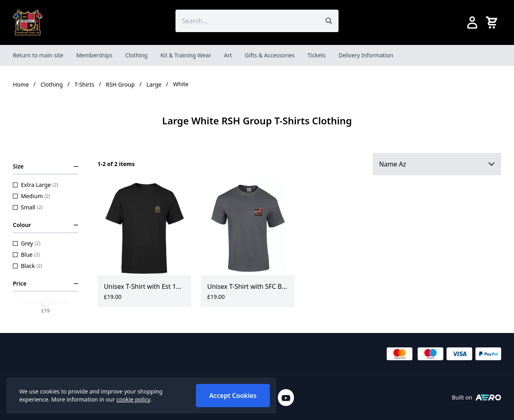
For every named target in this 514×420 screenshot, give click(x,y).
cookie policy (133, 399)
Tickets (317, 55)
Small (28, 207)
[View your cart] (493, 22)
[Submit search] (329, 21)
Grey (27, 243)
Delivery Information (366, 55)
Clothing (137, 55)
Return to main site (38, 55)
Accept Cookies (233, 396)
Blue (26, 255)
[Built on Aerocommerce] (488, 398)
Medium (32, 196)
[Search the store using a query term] (247, 21)
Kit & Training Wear (186, 55)
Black (28, 266)
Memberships (94, 55)
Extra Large (36, 185)
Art (228, 55)
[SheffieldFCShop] (28, 22)
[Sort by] (437, 164)
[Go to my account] (472, 22)
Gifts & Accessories (270, 55)
